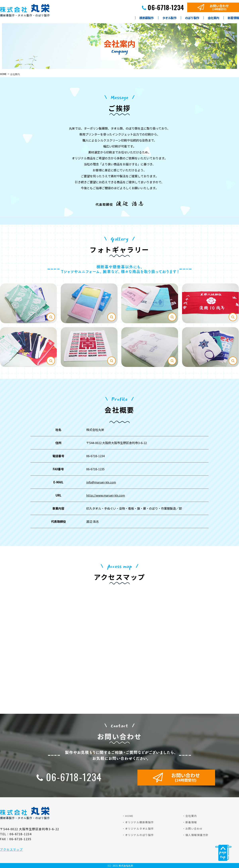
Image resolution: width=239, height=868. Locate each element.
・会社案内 (190, 816)
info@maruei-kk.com (101, 482)
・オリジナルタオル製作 (138, 829)
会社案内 (213, 18)
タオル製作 (169, 18)
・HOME (128, 816)
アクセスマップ (11, 849)
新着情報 (233, 18)
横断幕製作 (146, 18)
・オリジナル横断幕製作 (138, 822)
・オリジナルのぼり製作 (138, 835)
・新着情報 (190, 822)
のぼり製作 (192, 18)
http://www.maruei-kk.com (106, 495)
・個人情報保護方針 (195, 835)
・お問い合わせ (193, 829)
